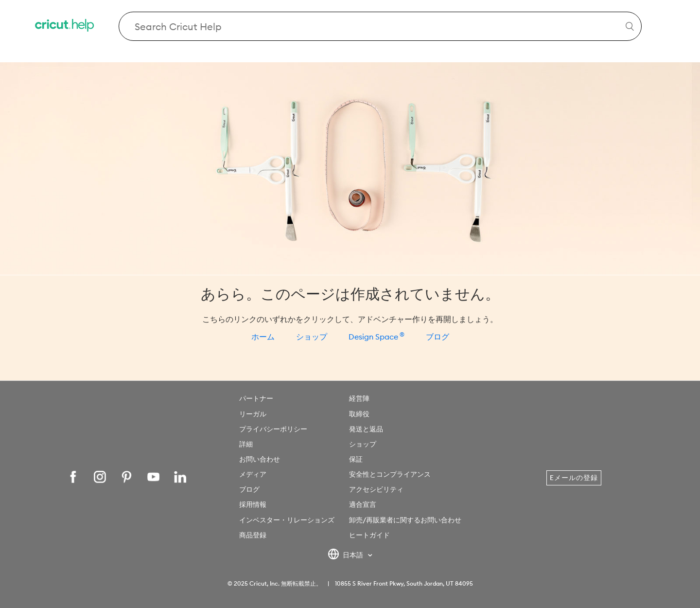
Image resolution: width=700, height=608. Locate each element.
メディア (253, 474)
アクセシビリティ (376, 489)
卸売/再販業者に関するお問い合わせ (405, 520)
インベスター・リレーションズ (287, 520)
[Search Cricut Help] (380, 26)
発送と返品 (366, 429)
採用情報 (253, 504)
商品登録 (253, 535)
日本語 (346, 555)
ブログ (437, 337)
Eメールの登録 (574, 478)
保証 (356, 459)
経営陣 (359, 398)
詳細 (246, 444)
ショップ (312, 337)
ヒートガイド (369, 535)
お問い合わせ (260, 459)
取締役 (359, 414)
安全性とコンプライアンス (390, 474)
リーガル (253, 414)
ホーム (263, 337)
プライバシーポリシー (273, 429)
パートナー (256, 398)
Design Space (376, 337)
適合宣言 (363, 504)
